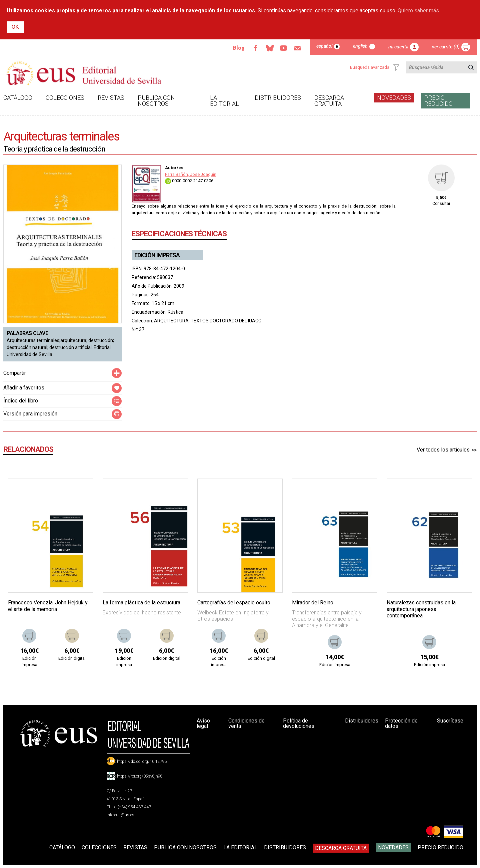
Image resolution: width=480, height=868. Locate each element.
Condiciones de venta (246, 723)
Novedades (394, 98)
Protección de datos (401, 723)
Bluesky (270, 48)
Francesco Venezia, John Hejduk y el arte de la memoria (48, 606)
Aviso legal (203, 723)
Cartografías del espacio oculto (234, 603)
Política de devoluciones (299, 723)
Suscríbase (450, 721)
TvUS (284, 48)
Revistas (111, 98)
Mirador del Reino (313, 603)
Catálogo (18, 98)
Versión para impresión (30, 414)
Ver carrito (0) (446, 47)
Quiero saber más (418, 11)
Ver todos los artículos (443, 450)
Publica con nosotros (156, 101)
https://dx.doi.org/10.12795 (142, 762)
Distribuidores (278, 98)
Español (324, 46)
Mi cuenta (398, 47)
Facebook (256, 48)
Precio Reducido (438, 101)
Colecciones (65, 98)
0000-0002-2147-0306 (189, 181)
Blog (239, 48)
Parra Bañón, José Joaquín (191, 174)
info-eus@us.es (120, 815)
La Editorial (224, 101)
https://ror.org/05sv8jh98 (140, 776)
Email (298, 48)
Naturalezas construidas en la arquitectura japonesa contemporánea (421, 609)
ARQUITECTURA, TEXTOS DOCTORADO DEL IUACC (208, 321)
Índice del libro (21, 401)
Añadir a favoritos (24, 388)
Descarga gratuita (329, 101)
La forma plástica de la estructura (141, 603)
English (360, 46)
